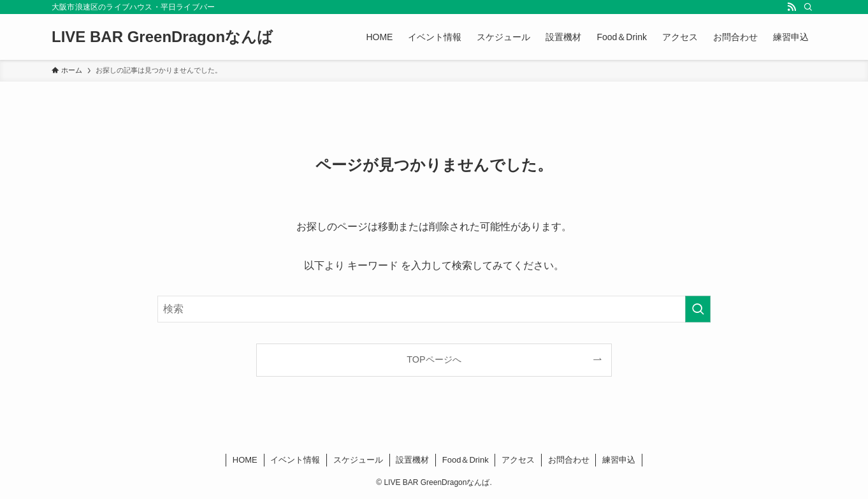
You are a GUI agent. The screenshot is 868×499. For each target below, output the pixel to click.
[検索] (808, 7)
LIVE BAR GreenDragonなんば (162, 37)
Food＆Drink (466, 460)
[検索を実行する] (698, 309)
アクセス (518, 460)
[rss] (792, 7)
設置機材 (412, 460)
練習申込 (619, 460)
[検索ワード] (434, 309)
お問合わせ (569, 460)
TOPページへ (434, 359)
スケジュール (358, 460)
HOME (245, 460)
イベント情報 (295, 460)
